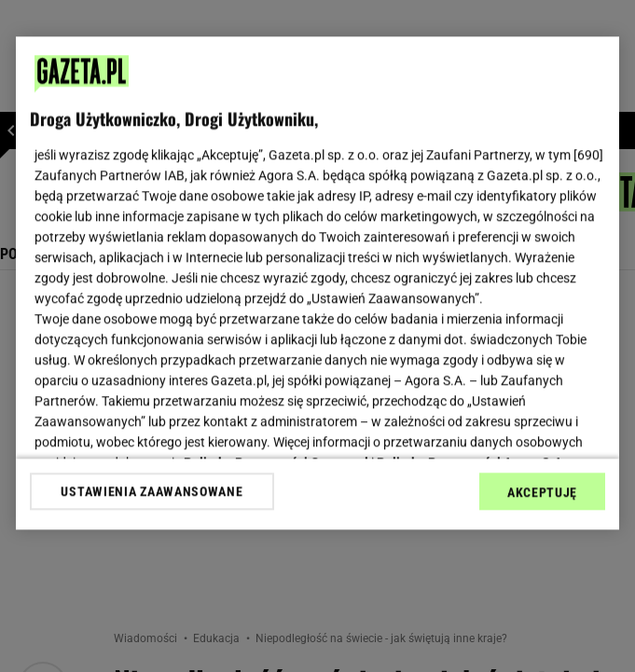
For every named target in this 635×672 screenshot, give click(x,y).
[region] (317, 283)
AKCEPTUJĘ (542, 492)
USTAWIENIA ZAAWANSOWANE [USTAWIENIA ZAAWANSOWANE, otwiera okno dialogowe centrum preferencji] (152, 491)
